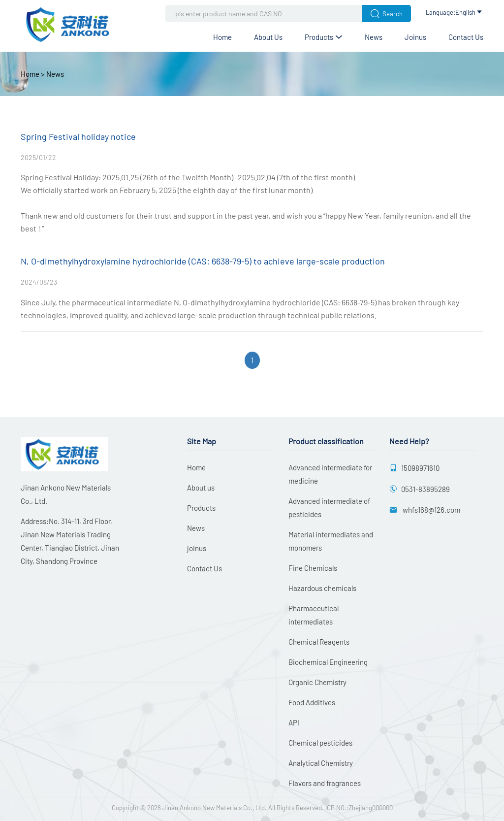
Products (324, 37)
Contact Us (466, 37)
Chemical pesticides (320, 743)
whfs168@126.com (431, 510)
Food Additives (312, 702)
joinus (415, 37)
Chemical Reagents (319, 642)
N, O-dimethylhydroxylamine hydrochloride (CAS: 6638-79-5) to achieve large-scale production (203, 261)
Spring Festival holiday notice (78, 136)
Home (222, 37)
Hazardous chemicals (322, 588)
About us (268, 37)
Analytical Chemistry (321, 763)
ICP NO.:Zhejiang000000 (359, 808)
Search (386, 14)
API (294, 722)
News (374, 37)
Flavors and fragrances (325, 783)
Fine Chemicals (313, 568)
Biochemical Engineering (328, 662)
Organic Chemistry (317, 682)
